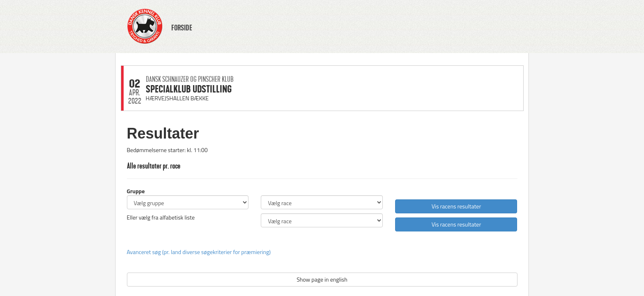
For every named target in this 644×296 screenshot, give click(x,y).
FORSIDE (182, 28)
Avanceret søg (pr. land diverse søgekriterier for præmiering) (199, 252)
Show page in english (322, 279)
